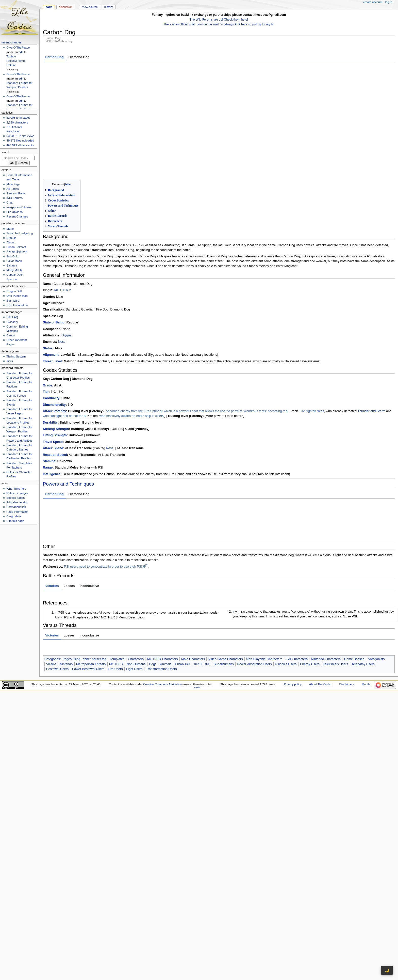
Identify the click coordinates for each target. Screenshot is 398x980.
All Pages (12, 189)
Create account (373, 2)
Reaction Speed (55, 422)
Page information (17, 512)
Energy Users (310, 631)
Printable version (17, 502)
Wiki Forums (14, 198)
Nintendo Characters (326, 626)
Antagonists (376, 626)
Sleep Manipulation (236, 500)
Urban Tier (182, 631)
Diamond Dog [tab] (79, 57)
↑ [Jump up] (56, 580)
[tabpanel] (219, 104)
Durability (50, 390)
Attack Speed (53, 415)
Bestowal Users (57, 636)
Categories (52, 626)
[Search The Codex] (19, 158)
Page (49, 7)
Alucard (11, 242)
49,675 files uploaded (20, 141)
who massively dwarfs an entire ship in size (130, 383)
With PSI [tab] (79, 469)
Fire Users (115, 636)
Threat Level (52, 328)
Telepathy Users (363, 631)
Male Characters (193, 626)
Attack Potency (55, 378)
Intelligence (52, 441)
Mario (10, 229)
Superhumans (224, 631)
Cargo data (14, 516)
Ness (62, 309)
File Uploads (14, 212)
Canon (11, 335)
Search (6, 152)
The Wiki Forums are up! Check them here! (219, 20)
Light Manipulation (74, 482)
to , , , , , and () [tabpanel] (219, 491)
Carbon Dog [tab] (54, 57)
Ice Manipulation (105, 500)
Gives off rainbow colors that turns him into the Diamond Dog (161, 482)
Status (48, 315)
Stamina (49, 428)
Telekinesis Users (336, 631)
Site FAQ (12, 317)
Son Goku (13, 256)
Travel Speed (53, 409)
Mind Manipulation (199, 500)
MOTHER (116, 631)
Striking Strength (56, 396)
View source (90, 7)
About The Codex (320, 651)
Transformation (104, 482)
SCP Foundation (17, 305)
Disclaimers (347, 651)
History (109, 7)
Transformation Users (161, 636)
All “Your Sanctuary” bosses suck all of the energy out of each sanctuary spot (187, 477)
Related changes (17, 493)
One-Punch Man (17, 296)
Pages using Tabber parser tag (84, 626)
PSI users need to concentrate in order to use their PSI (103, 534)
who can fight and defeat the (63, 383)
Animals (166, 631)
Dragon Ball (14, 291)
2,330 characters (17, 122)
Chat (9, 203)
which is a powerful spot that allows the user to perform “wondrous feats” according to (225, 378)
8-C (208, 631)
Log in (389, 2)
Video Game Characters (226, 626)
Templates (117, 626)
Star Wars (13, 301)
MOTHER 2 (63, 257)
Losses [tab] (69, 553)
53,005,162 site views (20, 136)
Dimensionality (54, 372)
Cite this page (15, 521)
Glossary (12, 322)
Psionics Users (286, 631)
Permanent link (16, 507)
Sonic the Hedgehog (20, 233)
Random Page (16, 193)
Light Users (134, 636)
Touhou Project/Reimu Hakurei (15, 61)
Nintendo (66, 631)
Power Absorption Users (255, 631)
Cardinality (51, 365)
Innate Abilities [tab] (57, 469)
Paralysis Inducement (167, 500)
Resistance (51, 500)
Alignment (51, 322)
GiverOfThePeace (18, 48)
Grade (48, 352)
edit (21, 52)
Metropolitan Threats (91, 631)
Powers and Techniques (69, 451)
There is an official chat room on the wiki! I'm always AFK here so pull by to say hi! (219, 24)
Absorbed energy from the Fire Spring (132, 378)
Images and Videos (19, 207)
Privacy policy (293, 651)
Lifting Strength (55, 402)
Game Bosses (354, 626)
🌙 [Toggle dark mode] (387, 970)
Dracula (11, 238)
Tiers (10, 361)
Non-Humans (136, 631)
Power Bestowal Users (88, 636)
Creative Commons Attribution (162, 651)
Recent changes (12, 42)
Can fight (306, 378)
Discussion (66, 7)
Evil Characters (297, 626)
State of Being (54, 289)
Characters (136, 626)
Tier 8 (197, 631)
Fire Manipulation (261, 477)
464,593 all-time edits (20, 145)
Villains (51, 631)
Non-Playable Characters (264, 626)
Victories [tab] (52, 553)
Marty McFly (14, 270)
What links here (16, 489)
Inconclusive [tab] (89, 553)
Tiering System (16, 356)
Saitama (12, 266)
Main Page (13, 184)
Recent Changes (17, 216)
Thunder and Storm (371, 378)
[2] (147, 532)
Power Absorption (116, 477)
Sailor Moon (14, 261)
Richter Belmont (17, 252)
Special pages (15, 498)
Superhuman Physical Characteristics (72, 477)
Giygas (67, 302)
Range (48, 435)
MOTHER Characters (163, 626)
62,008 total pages (18, 118)
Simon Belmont (16, 247)
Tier (46, 359)
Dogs (153, 631)
